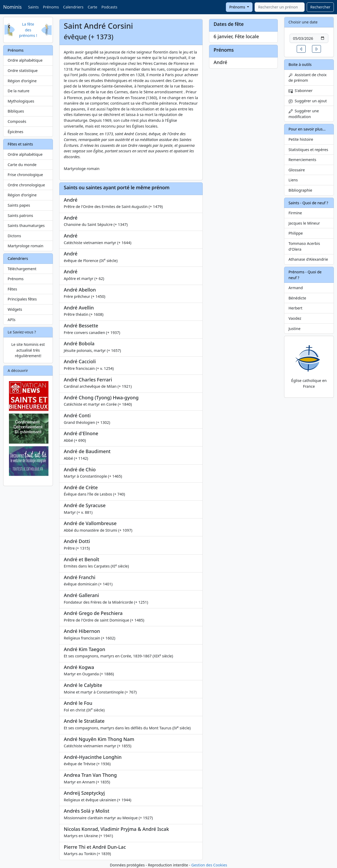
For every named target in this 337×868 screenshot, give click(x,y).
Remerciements (303, 160)
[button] (301, 49)
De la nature (19, 91)
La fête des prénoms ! (28, 30)
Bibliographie (300, 190)
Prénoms (51, 7)
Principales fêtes (22, 299)
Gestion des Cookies (209, 865)
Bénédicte (297, 298)
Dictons (14, 236)
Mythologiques (21, 101)
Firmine (295, 213)
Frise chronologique (25, 175)
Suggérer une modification (304, 114)
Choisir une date (303, 22)
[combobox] (280, 7)
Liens (293, 180)
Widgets (15, 309)
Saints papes (19, 205)
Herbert (296, 308)
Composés (17, 121)
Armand (296, 288)
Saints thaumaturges (26, 226)
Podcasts (109, 7)
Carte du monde (22, 165)
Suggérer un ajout (308, 101)
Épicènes (16, 132)
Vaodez (295, 318)
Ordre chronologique (26, 185)
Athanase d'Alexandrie (308, 259)
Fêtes (12, 289)
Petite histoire (301, 139)
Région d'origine (22, 81)
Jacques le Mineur (304, 223)
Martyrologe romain (26, 246)
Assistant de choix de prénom (308, 78)
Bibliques (16, 111)
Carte (92, 7)
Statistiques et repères (308, 150)
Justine (295, 329)
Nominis (12, 7)
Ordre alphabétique (25, 60)
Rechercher (320, 7)
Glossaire (297, 170)
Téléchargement (22, 269)
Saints (33, 7)
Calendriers (73, 7)
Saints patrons (20, 215)
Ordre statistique (23, 71)
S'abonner (301, 91)
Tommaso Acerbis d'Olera (304, 246)
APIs (12, 320)
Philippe (296, 233)
